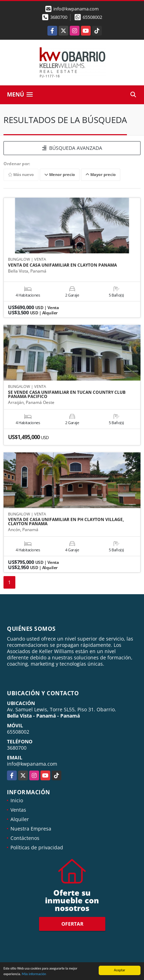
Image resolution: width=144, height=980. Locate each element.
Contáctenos (25, 838)
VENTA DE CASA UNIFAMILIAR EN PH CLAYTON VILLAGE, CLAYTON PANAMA (66, 522)
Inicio (17, 800)
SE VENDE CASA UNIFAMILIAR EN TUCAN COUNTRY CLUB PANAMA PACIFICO (67, 395)
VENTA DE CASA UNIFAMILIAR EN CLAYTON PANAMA (62, 265)
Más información (34, 974)
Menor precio (60, 174)
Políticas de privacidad (37, 847)
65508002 (92, 17)
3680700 (59, 17)
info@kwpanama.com (32, 764)
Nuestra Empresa (31, 829)
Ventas (18, 810)
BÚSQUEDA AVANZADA (72, 148)
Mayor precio (101, 174)
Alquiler (20, 819)
